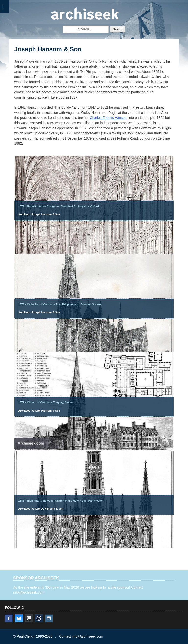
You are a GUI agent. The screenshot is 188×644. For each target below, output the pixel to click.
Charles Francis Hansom (109, 118)
